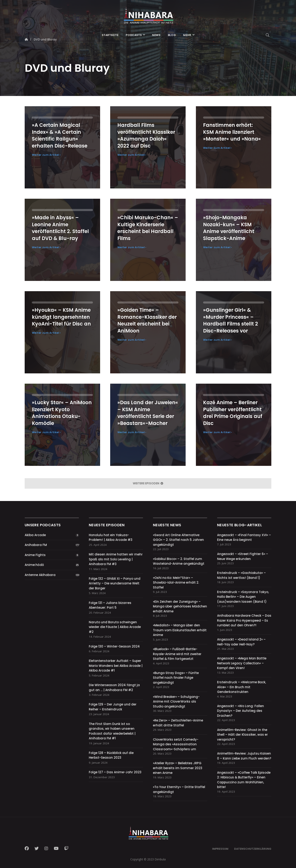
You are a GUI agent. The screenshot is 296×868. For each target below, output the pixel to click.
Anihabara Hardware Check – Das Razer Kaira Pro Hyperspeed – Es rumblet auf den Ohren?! (244, 620)
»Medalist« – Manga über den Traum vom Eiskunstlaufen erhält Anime (180, 630)
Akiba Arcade (35, 535)
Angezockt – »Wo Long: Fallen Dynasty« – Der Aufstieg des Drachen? (240, 711)
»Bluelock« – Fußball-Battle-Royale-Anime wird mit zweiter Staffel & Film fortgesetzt (177, 654)
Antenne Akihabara (40, 575)
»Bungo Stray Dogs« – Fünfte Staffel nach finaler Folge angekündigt (176, 678)
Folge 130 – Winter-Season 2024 (114, 646)
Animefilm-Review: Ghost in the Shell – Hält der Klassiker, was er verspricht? (242, 735)
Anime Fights (35, 555)
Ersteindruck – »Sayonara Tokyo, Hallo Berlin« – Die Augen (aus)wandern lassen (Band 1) (243, 597)
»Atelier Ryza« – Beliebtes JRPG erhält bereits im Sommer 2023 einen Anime (178, 768)
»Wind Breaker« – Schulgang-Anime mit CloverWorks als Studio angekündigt (176, 702)
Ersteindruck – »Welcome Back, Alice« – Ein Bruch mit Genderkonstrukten (242, 687)
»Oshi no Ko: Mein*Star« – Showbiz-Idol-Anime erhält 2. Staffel (176, 583)
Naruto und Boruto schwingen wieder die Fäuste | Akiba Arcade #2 (115, 627)
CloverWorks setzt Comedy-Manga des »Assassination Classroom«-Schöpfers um (176, 744)
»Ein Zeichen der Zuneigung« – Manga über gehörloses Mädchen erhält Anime (180, 606)
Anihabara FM (36, 545)
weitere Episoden (148, 483)
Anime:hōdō (34, 565)
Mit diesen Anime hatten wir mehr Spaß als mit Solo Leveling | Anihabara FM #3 (116, 559)
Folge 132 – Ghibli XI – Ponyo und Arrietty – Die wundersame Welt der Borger (115, 583)
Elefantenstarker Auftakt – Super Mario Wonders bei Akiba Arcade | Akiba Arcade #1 (116, 666)
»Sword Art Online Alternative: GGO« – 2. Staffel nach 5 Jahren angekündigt (178, 540)
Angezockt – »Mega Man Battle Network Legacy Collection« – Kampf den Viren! (242, 663)
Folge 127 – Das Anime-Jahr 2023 (115, 772)
